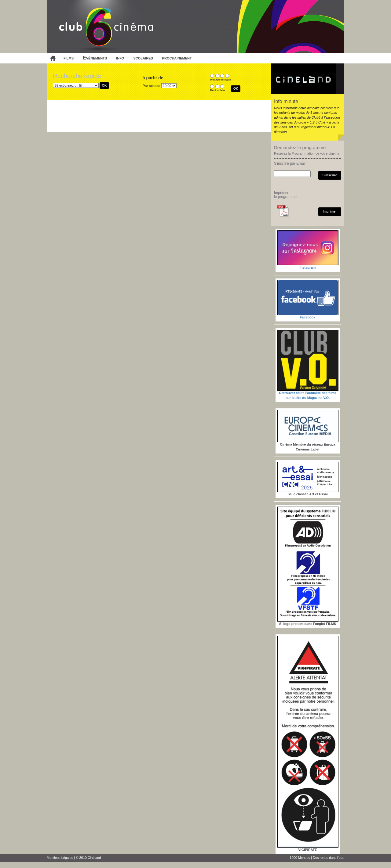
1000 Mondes (300, 858)
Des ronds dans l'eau (329, 858)
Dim (213, 90)
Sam (228, 80)
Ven (223, 80)
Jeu (218, 80)
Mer (213, 80)
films (69, 58)
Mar (223, 90)
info (120, 58)
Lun (218, 90)
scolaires (143, 58)
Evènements (95, 58)
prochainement (177, 58)
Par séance (152, 86)
